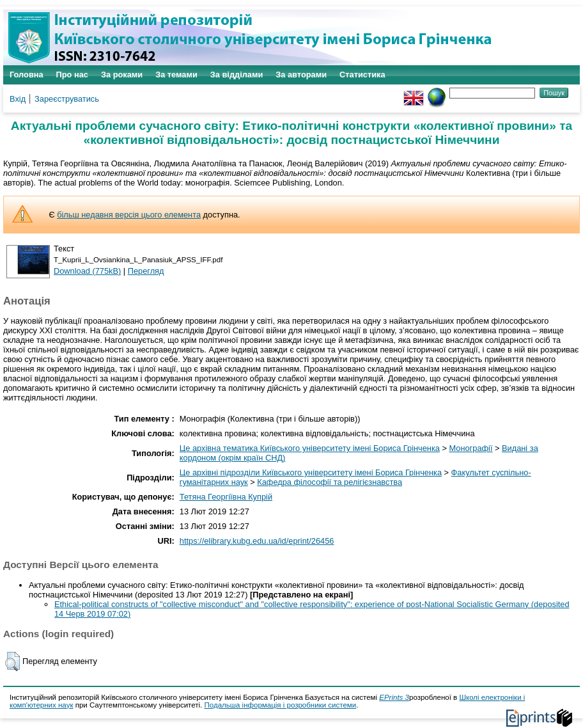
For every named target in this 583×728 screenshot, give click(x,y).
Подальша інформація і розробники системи (281, 705)
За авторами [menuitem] (301, 75)
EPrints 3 (394, 697)
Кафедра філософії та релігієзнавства (330, 482)
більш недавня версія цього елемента (129, 215)
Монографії (471, 448)
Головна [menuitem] (27, 75)
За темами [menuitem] (176, 75)
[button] (12, 661)
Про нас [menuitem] (72, 75)
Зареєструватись (67, 99)
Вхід (18, 99)
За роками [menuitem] (122, 75)
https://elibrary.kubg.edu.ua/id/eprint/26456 (257, 541)
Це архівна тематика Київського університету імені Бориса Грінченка (310, 448)
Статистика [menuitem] (362, 75)
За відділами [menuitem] (237, 75)
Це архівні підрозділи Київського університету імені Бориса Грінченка (311, 472)
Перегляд (146, 271)
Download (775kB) (87, 271)
